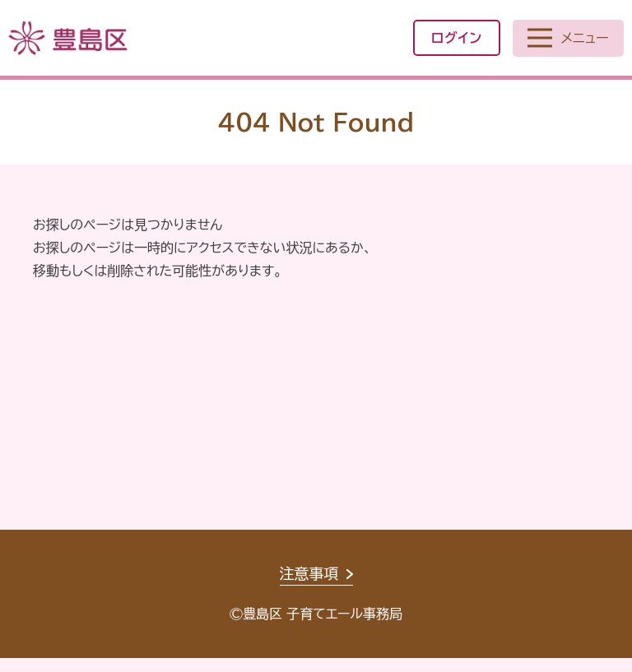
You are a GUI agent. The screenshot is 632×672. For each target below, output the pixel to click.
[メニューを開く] (568, 38)
